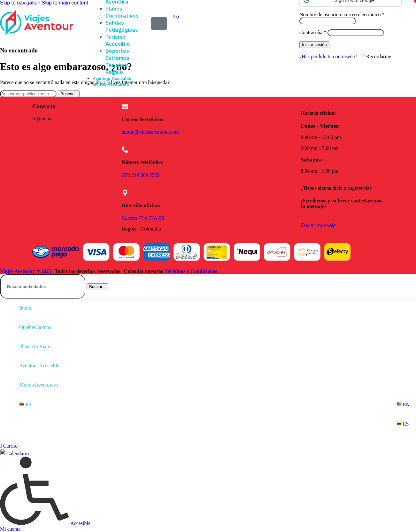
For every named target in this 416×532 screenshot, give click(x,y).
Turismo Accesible (118, 40)
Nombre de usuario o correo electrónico (342, 15)
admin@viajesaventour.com (150, 132)
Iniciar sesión (314, 45)
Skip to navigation (21, 3)
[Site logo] (37, 35)
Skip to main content (65, 3)
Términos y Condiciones (191, 271)
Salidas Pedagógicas (122, 26)
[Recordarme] (362, 56)
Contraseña (313, 32)
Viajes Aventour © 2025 (26, 271)
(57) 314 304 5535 (141, 175)
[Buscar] (28, 94)
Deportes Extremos (117, 54)
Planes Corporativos (122, 12)
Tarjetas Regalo (116, 68)
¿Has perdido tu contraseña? (328, 56)
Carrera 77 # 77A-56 (143, 218)
